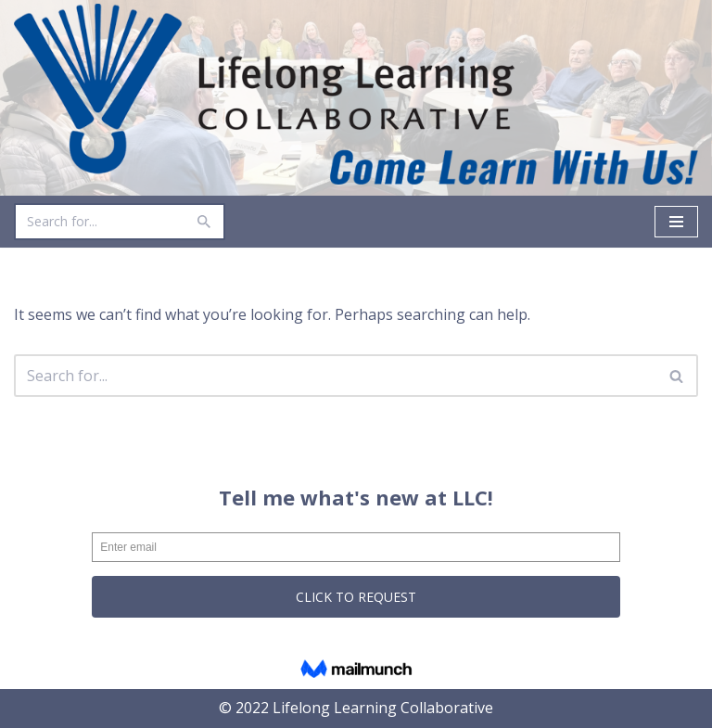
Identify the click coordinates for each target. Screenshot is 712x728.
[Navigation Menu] (676, 222)
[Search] (99, 222)
